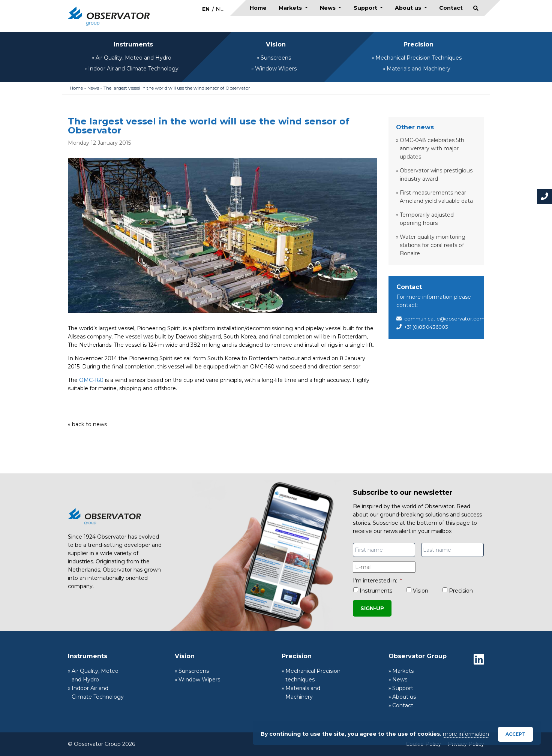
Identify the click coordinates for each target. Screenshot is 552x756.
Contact (451, 8)
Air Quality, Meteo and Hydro (133, 58)
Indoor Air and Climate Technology (133, 69)
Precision (418, 44)
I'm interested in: (377, 581)
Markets (291, 8)
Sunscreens (276, 58)
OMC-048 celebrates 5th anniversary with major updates (432, 148)
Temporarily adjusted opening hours (427, 219)
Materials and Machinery (418, 69)
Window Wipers (276, 69)
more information (466, 734)
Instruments (133, 44)
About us (409, 8)
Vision (276, 44)
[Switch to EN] (206, 9)
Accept (515, 734)
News (328, 8)
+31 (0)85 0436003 (426, 327)
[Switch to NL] (220, 9)
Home (258, 8)
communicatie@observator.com (444, 319)
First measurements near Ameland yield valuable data (436, 197)
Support (366, 8)
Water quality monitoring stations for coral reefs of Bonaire (433, 245)
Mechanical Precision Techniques (418, 58)
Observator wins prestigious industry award (436, 175)
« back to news (87, 424)
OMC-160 (91, 380)
